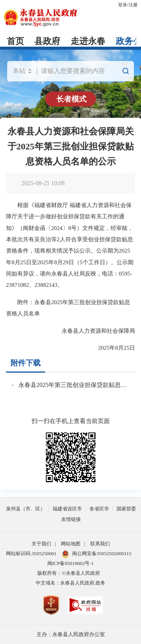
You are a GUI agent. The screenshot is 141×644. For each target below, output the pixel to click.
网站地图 (71, 544)
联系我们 (100, 544)
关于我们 (41, 544)
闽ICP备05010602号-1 (71, 563)
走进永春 (88, 41)
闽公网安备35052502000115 (97, 554)
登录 (123, 5)
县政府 (47, 41)
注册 (133, 5)
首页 (15, 41)
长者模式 (71, 99)
